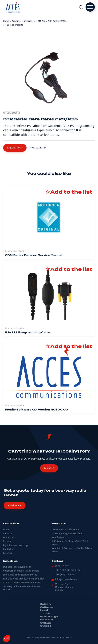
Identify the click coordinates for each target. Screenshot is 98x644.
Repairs (7, 541)
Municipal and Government (17, 567)
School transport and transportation (22, 583)
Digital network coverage (16, 545)
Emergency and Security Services (20, 575)
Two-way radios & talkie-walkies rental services (23, 588)
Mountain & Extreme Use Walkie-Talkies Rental (72, 550)
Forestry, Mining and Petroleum (67, 534)
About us (8, 534)
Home (6, 530)
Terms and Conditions (49, 638)
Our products (10, 537)
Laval (44, 610)
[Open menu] (90, 7)
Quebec (46, 626)
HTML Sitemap (66, 638)
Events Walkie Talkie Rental (65, 530)
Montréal (47, 620)
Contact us (9, 549)
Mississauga (49, 617)
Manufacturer (58, 537)
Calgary (46, 604)
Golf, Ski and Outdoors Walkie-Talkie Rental (70, 543)
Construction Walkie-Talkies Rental (21, 571)
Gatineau (47, 607)
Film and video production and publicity (24, 579)
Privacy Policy (33, 638)
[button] (15, 148)
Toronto (46, 614)
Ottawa (45, 623)
